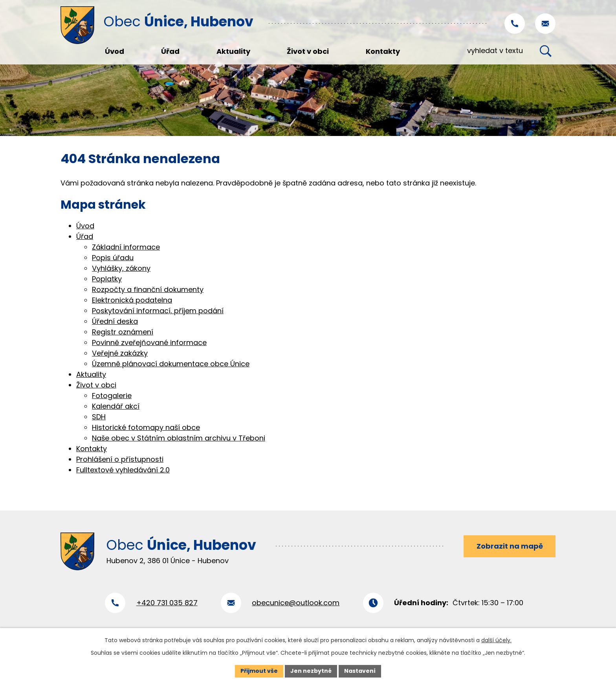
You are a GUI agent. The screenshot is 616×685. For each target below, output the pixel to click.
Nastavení (360, 671)
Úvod (85, 226)
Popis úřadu (113, 258)
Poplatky (107, 279)
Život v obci (96, 385)
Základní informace (126, 247)
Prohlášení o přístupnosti (120, 459)
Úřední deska (115, 321)
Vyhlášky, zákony (121, 268)
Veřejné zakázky (120, 353)
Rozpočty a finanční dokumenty (148, 289)
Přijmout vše (259, 671)
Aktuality (91, 374)
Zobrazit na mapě (510, 546)
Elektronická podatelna (132, 300)
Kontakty (92, 449)
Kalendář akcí (116, 406)
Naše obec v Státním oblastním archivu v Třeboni (179, 438)
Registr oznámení (123, 332)
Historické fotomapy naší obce (146, 427)
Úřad (85, 236)
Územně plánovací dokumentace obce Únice (171, 364)
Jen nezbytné (311, 671)
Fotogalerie (112, 396)
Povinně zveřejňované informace (149, 342)
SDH (99, 417)
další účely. (496, 640)
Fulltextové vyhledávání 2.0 (123, 470)
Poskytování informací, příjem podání (158, 311)
